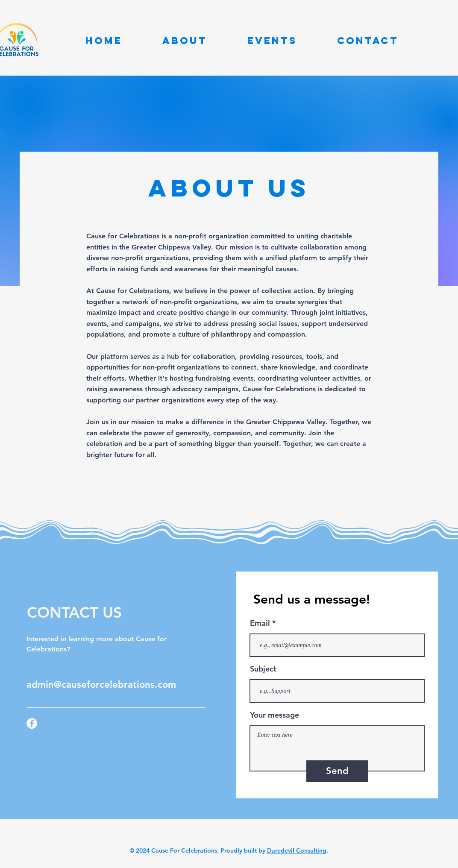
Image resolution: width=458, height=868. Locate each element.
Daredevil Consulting (297, 850)
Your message (275, 715)
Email (260, 623)
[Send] (337, 771)
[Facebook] (32, 723)
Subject (263, 669)
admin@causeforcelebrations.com (101, 685)
